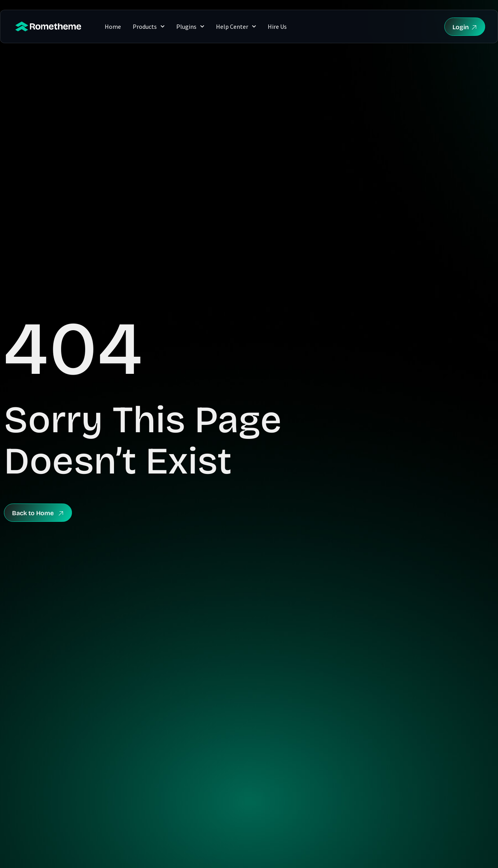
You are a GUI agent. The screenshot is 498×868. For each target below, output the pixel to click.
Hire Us (277, 26)
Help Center (236, 26)
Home (113, 26)
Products (149, 26)
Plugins (190, 26)
